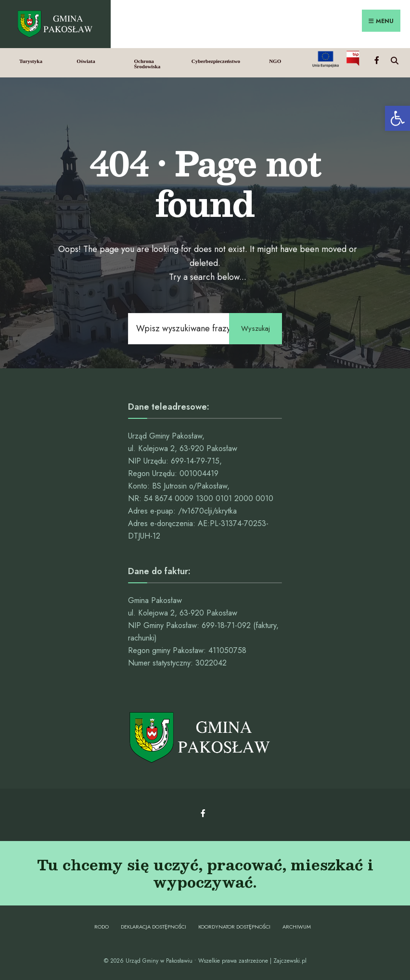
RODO (102, 927)
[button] (397, 118)
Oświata (86, 61)
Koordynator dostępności (234, 927)
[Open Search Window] (394, 59)
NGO (275, 61)
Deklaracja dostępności (154, 927)
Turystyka (31, 61)
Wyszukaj (256, 328)
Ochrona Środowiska (147, 64)
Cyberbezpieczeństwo (216, 61)
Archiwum (297, 927)
